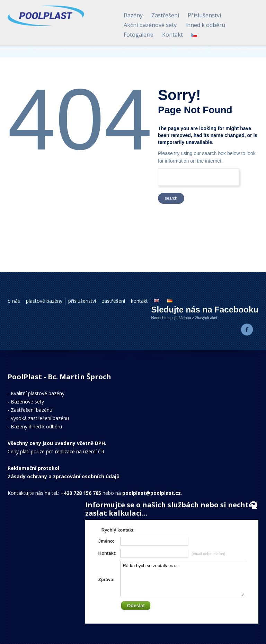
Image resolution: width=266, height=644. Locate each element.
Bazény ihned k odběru (36, 427)
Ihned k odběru (205, 25)
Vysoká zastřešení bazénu (40, 418)
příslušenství (82, 301)
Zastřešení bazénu (32, 410)
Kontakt (172, 35)
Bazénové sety (27, 402)
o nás (14, 301)
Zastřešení (165, 15)
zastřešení (113, 301)
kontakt (139, 301)
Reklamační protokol (33, 468)
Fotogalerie (139, 35)
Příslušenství (204, 15)
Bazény (133, 15)
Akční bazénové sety (150, 25)
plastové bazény (44, 301)
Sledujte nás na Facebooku (205, 310)
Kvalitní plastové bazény (38, 393)
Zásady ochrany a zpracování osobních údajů (64, 476)
